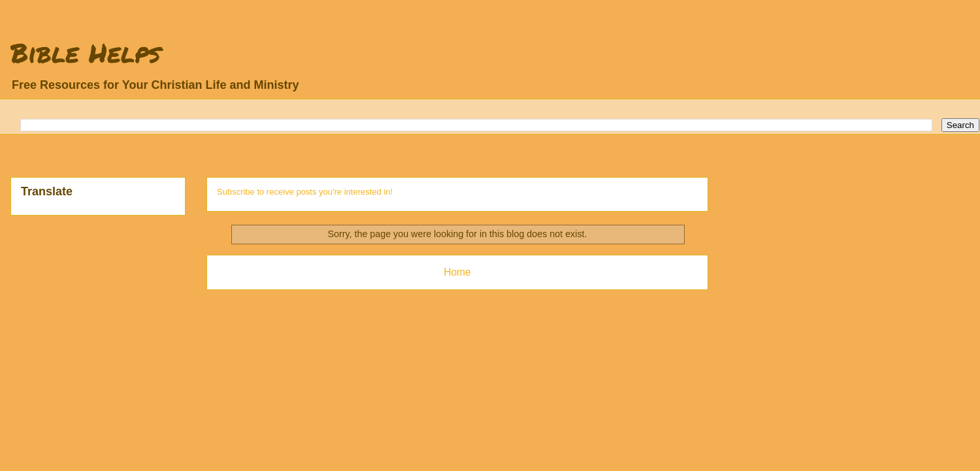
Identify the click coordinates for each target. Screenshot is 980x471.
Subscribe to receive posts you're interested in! (305, 192)
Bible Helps (86, 53)
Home (457, 272)
